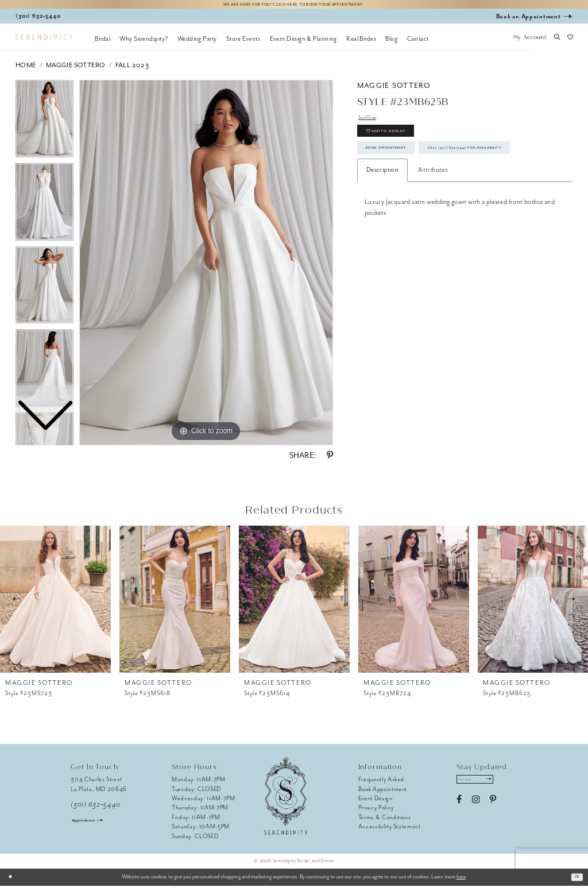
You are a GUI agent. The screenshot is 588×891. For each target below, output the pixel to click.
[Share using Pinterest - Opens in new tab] (330, 461)
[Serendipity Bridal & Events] (44, 42)
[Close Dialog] (13, 882)
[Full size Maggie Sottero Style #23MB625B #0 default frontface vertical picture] (206, 268)
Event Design (376, 803)
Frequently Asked (382, 784)
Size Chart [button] (373, 124)
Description (382, 221)
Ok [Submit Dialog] (575, 882)
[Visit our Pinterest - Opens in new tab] (493, 809)
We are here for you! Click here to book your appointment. (294, 7)
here (461, 882)
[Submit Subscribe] (507, 787)
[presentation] (55, 604)
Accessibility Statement (390, 832)
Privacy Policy (376, 813)
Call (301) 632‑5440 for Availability (430, 195)
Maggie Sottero (76, 70)
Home (26, 70)
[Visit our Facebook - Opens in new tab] (459, 809)
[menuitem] (102, 43)
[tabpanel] (206, 268)
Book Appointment (401, 170)
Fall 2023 (132, 70)
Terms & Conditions (385, 822)
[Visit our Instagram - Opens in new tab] (476, 809)
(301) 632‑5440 (96, 809)
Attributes (433, 221)
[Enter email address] (486, 787)
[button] (529, 43)
